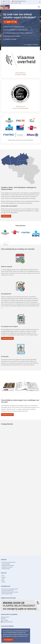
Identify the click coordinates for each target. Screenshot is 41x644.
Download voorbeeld (9, 338)
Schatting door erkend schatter (9, 562)
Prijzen (3, 579)
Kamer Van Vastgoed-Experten (20, 108)
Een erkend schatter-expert (8, 591)
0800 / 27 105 (6, 1)
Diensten (4, 577)
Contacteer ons (8, 216)
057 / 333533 (5, 620)
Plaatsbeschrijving (6, 569)
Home (3, 576)
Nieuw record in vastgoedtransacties (10, 589)
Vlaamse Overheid (21, 75)
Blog (3, 580)
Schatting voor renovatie (7, 567)
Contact (3, 582)
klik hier (30, 365)
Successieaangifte (6, 564)
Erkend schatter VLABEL (7, 594)
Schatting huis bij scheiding (8, 565)
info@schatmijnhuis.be (20, 1)
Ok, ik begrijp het (8, 640)
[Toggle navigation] (39, 7)
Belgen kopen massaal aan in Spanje (10, 592)
